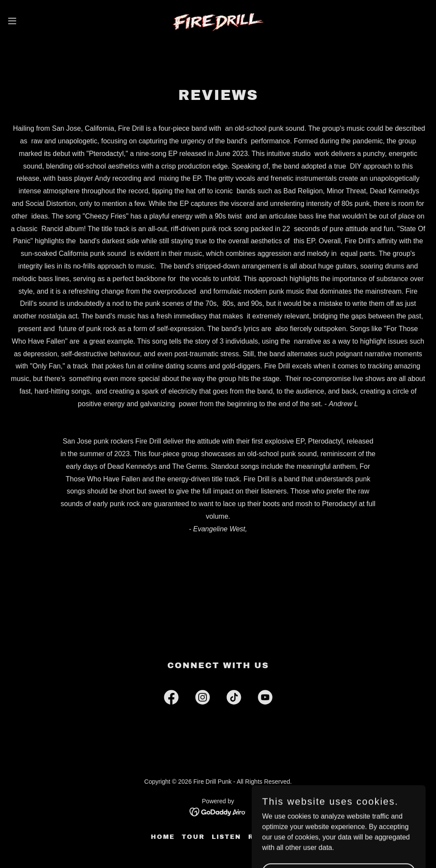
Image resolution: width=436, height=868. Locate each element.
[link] (218, 21)
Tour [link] (193, 837)
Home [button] (163, 837)
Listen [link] (226, 837)
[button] (36, 21)
